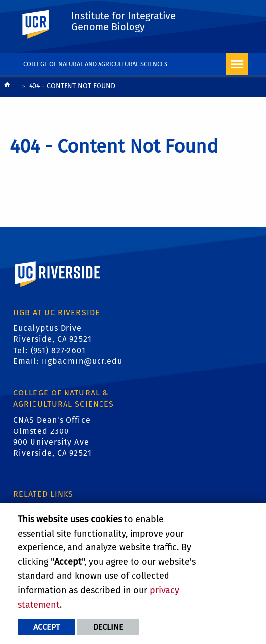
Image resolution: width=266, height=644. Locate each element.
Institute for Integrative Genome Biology (124, 21)
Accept (47, 627)
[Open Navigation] (237, 64)
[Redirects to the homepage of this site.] (7, 87)
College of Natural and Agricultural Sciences (95, 64)
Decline (108, 627)
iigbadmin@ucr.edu (82, 361)
